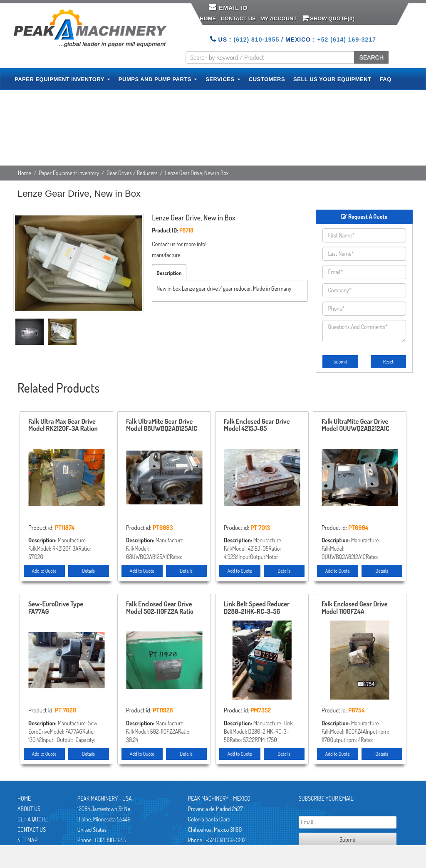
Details (89, 571)
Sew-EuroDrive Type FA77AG (56, 608)
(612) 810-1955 (256, 40)
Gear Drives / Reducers (132, 173)
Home (208, 19)
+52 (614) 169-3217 (347, 40)
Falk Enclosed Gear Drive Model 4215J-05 (257, 425)
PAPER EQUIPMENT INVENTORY (62, 79)
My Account (279, 19)
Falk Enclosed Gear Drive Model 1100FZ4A (354, 608)
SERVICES (223, 79)
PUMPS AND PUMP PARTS (158, 79)
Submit (341, 362)
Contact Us (238, 19)
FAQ (386, 79)
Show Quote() (328, 18)
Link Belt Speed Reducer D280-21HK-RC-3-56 (257, 608)
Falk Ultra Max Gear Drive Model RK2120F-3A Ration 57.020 (63, 425)
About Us (29, 809)
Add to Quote (44, 571)
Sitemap (27, 840)
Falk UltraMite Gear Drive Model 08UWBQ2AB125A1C (162, 425)
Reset (388, 362)
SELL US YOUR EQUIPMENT (332, 79)
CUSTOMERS (267, 79)
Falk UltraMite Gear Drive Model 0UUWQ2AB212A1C (355, 425)
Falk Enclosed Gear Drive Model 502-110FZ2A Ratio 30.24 (160, 608)
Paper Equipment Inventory (69, 173)
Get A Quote (32, 819)
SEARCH (371, 57)
